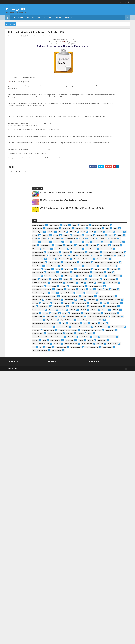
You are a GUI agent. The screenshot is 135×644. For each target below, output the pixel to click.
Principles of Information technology (109, 529)
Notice (102, 484)
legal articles (114, 420)
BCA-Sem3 (114, 146)
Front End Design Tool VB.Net (107, 359)
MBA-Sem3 (114, 457)
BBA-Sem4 (114, 122)
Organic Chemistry (105, 501)
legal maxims (104, 423)
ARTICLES (19, 2)
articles (103, 105)
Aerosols (103, 84)
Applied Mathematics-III (106, 95)
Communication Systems (107, 240)
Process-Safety (120, 535)
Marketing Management (106, 444)
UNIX (116, 603)
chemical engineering (115, 227)
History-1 (120, 373)
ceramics (103, 227)
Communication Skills (116, 230)
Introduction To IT (105, 403)
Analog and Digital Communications (109, 88)
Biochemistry (115, 152)
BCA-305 (121, 135)
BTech (29, 2)
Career (102, 220)
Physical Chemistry (112, 515)
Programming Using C (106, 552)
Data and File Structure (106, 284)
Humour (103, 383)
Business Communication (107, 183)
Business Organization (106, 207)
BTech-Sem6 (115, 176)
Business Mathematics (106, 203)
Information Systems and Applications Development (113, 390)
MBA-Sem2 (103, 457)
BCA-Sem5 (114, 149)
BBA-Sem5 (103, 125)
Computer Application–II (106, 244)
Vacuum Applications (106, 610)
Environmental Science (106, 339)
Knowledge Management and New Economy (111, 417)
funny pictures (104, 369)
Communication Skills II (106, 237)
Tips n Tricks (119, 600)
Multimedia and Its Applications (108, 474)
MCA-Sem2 (103, 464)
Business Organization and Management (110, 210)
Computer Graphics (105, 251)
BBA (23, 2)
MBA (26, 2)
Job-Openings (104, 413)
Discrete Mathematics (106, 315)
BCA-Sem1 (117, 142)
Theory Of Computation (106, 600)
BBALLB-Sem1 (104, 129)
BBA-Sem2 (113, 118)
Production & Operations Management (110, 542)
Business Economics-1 (106, 190)
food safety (116, 356)
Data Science (120, 284)
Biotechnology (113, 162)
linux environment (112, 430)
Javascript (117, 410)
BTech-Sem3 (104, 173)
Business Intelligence (106, 200)
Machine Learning (113, 434)
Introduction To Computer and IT (108, 400)
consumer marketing (106, 268)
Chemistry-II (104, 230)
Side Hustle (103, 576)
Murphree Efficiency (105, 481)
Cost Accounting (105, 274)
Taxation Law (104, 593)
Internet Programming (106, 396)
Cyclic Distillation (115, 278)
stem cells (103, 586)
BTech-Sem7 (104, 179)
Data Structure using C (106, 288)
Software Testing (105, 583)
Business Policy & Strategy (107, 213)
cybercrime (116, 274)
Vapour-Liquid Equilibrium (107, 617)
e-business (119, 318)
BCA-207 (112, 135)
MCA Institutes (104, 461)
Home (13, 18)
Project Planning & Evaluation (108, 556)
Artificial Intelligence (114, 105)
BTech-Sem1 (104, 169)
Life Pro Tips (115, 423)
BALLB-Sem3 (104, 112)
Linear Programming (106, 427)
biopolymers (112, 159)
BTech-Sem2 (115, 169)
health (112, 373)
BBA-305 (111, 115)
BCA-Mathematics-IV (106, 142)
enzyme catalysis (105, 342)
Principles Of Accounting (107, 525)
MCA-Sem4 (114, 464)
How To (109, 376)
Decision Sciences (105, 298)
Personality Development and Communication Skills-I (113, 508)
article (119, 101)
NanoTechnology (119, 481)
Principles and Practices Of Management (110, 522)
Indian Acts (103, 386)
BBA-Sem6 (32, 36)
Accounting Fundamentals (107, 78)
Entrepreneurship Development (108, 335)
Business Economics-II (106, 193)
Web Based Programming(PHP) (108, 623)
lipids (102, 434)
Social (112, 576)
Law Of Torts (104, 420)
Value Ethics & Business (106, 613)
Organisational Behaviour (107, 505)
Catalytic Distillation (115, 223)
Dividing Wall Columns (106, 318)
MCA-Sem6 (103, 468)
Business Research (105, 217)
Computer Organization (106, 261)
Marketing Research (105, 447)
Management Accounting (107, 437)
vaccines (110, 606)
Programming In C (105, 549)
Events (115, 342)
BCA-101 (114, 132)
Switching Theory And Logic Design (109, 590)
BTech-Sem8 (115, 179)
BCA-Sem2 (103, 146)
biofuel (102, 156)
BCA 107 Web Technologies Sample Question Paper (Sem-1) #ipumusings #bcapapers (117, 50)
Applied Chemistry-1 (105, 91)
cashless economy (113, 220)
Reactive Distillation (117, 569)
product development (106, 539)
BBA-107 (114, 112)
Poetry (121, 518)
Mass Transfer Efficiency (106, 451)
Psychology (115, 559)
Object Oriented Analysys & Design (109, 488)
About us (13, 2)
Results (102, 573)
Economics (114, 322)
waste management (105, 620)
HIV (102, 376)
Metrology (103, 471)
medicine (113, 468)
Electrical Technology (116, 325)
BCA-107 (103, 135)
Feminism (113, 345)
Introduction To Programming (108, 406)
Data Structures (104, 291)
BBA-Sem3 (103, 122)
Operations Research (106, 498)
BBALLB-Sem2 (116, 129)
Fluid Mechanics (105, 356)
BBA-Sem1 (103, 118)
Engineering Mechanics (106, 332)
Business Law (119, 200)
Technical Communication (107, 596)
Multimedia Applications (106, 478)
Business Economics (106, 186)
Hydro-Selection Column (115, 383)
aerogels (117, 81)
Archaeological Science (106, 101)
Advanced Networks (105, 81)
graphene (103, 373)
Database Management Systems (108, 295)
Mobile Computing (114, 471)
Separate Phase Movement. (116, 573)
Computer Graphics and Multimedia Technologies (112, 254)
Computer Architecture (106, 247)
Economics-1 (104, 325)
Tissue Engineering (105, 603)
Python (102, 562)
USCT (102, 606)
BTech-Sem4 (115, 173)
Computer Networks (105, 257)
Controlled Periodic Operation (108, 271)
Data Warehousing (118, 291)
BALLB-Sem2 (115, 108)
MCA (9, 2)
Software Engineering (106, 579)
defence (116, 298)
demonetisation (104, 301)
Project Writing (104, 559)
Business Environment (106, 196)
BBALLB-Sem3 (104, 132)
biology (102, 159)
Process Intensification (106, 535)
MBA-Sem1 (115, 454)
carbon (116, 217)
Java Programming (105, 410)
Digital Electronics (105, 312)
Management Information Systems (109, 440)
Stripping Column (115, 586)
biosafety (103, 162)
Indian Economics (115, 386)
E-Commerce (104, 322)
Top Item (58, 18)
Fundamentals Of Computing (107, 362)
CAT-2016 (103, 223)
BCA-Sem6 (103, 152)
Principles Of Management (107, 532)
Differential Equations (106, 308)
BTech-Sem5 (104, 176)
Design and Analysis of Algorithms (109, 305)
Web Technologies (105, 627)
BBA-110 (103, 115)
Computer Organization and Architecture (110, 264)
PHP (102, 515)
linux (102, 430)
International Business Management (46, 36)
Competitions (35, 2)
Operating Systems (105, 495)
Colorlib (15, 641)
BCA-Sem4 (103, 149)
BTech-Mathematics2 (114, 166)
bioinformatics (112, 156)
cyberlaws (103, 278)
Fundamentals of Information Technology (110, 366)
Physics (103, 518)
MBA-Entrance (104, 454)
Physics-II (112, 518)
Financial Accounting (106, 349)
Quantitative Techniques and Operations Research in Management (113, 566)
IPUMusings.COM (15, 9)
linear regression (119, 427)
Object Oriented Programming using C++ (110, 491)
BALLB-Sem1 (104, 108)
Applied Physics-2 (118, 98)
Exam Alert (103, 345)
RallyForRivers (104, 569)
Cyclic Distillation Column (107, 281)
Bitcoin (102, 166)
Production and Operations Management (110, 545)
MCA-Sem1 (115, 461)
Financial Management (106, 352)
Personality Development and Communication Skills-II (113, 512)
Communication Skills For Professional (110, 234)
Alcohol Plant (113, 84)
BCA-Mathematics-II (105, 139)
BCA (6, 2)
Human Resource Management (108, 379)
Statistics (116, 583)
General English (116, 369)
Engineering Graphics (106, 329)
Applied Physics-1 (105, 98)
